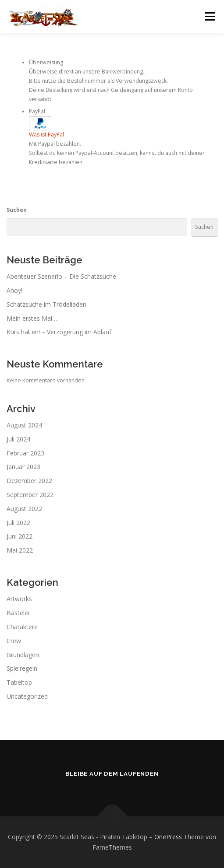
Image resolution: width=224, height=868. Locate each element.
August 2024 (24, 425)
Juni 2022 (20, 536)
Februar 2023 (25, 453)
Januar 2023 (23, 467)
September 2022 (30, 495)
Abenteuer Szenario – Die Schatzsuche (61, 276)
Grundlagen (23, 655)
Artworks (19, 599)
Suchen (17, 210)
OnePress (168, 837)
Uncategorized (27, 696)
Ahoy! (14, 290)
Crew (14, 641)
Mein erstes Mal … (33, 318)
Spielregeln (22, 668)
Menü (209, 16)
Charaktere (22, 627)
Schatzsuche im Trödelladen (46, 304)
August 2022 (24, 509)
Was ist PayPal (46, 135)
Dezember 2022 (29, 481)
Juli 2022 (18, 523)
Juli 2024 (18, 439)
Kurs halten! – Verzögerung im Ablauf (59, 332)
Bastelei (18, 613)
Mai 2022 (20, 550)
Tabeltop (19, 682)
